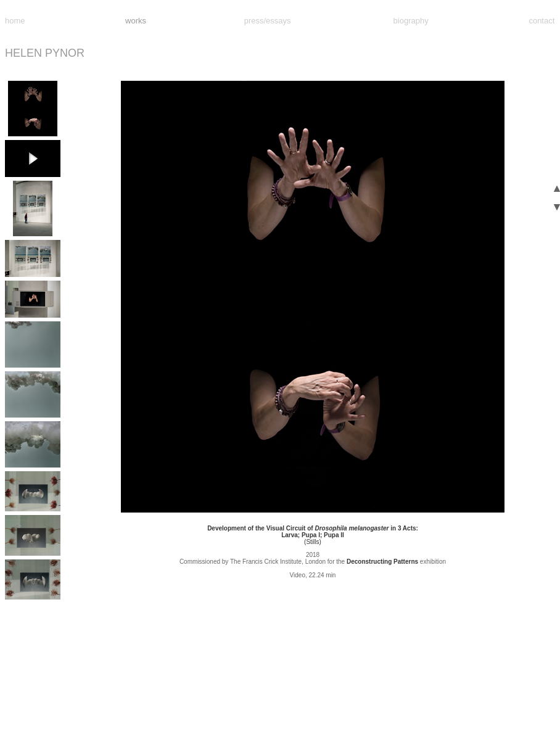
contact (541, 21)
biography (411, 21)
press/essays (268, 21)
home (15, 21)
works (136, 21)
